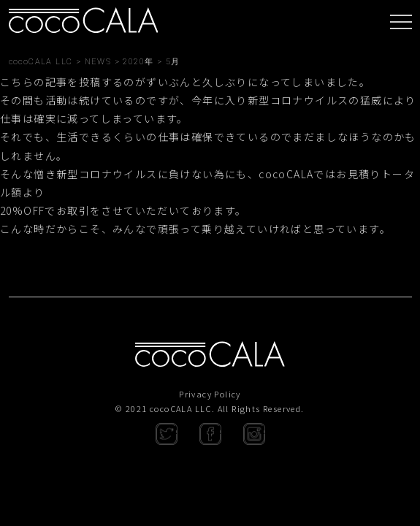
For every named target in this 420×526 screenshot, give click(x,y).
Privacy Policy (210, 394)
